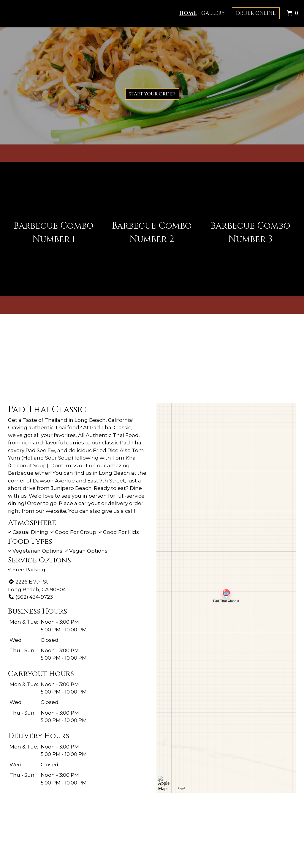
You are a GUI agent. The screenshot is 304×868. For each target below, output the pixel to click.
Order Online (256, 13)
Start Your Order (152, 94)
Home (188, 13)
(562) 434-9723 (30, 597)
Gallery (213, 13)
